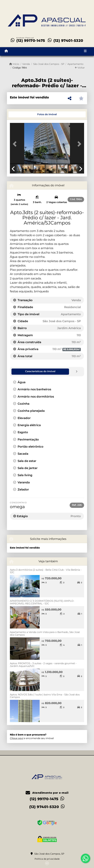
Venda (26, 64)
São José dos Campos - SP (49, 64)
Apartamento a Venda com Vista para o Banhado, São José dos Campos (45, 633)
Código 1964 (20, 68)
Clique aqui (17, 738)
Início (14, 64)
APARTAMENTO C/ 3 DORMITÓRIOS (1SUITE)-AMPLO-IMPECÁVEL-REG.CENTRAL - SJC (42, 602)
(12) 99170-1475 (31, 41)
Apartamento (75, 64)
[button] (15, 144)
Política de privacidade (47, 859)
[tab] (21, 114)
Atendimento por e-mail (47, 793)
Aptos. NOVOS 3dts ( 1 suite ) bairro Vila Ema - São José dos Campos (45, 696)
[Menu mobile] (6, 51)
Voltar (80, 68)
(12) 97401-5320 (68, 41)
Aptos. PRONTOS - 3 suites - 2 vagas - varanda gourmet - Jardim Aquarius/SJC (43, 664)
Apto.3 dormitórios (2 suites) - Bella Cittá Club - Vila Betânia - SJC (46, 571)
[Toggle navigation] (85, 51)
